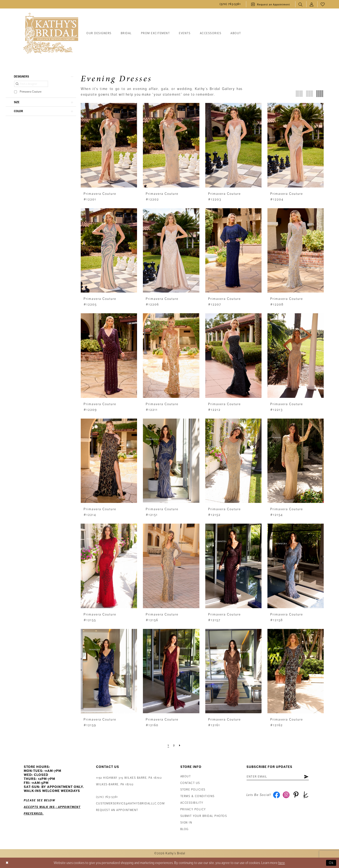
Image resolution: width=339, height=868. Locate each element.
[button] (312, 4)
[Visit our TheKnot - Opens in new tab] (307, 795)
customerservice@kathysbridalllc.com (130, 804)
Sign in (186, 823)
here (282, 863)
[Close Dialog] (7, 863)
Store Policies (193, 790)
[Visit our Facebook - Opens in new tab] (276, 795)
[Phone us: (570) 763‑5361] (230, 4)
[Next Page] (180, 745)
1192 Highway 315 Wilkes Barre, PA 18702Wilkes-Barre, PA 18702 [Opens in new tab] (129, 781)
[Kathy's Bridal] (51, 34)
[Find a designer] (31, 84)
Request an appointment (117, 810)
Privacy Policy (193, 809)
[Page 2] (174, 745)
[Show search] (301, 4)
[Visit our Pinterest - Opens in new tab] (297, 795)
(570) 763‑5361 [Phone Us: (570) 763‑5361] (107, 797)
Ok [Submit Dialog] (331, 863)
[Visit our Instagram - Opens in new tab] (287, 795)
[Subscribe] (309, 777)
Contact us (190, 783)
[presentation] (109, 145)
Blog (184, 829)
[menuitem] (230, 4)
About (186, 776)
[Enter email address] (279, 777)
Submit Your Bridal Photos (204, 816)
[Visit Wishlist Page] (323, 4)
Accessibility (192, 803)
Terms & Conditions (198, 796)
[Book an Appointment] (271, 4)
